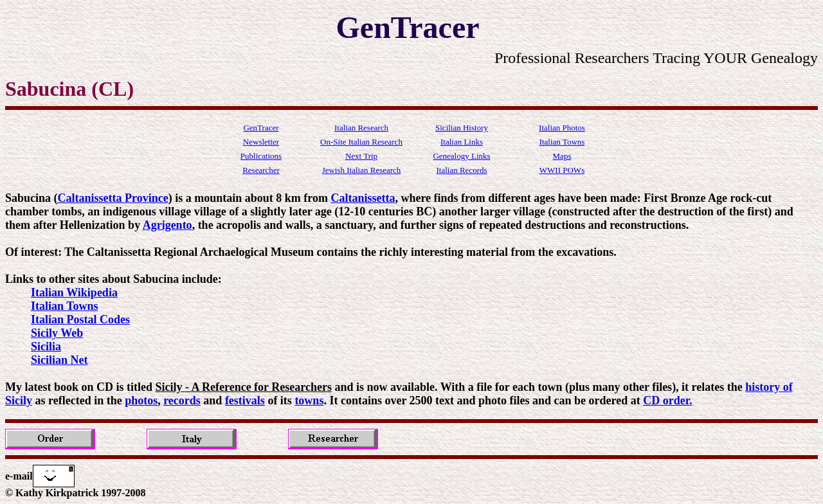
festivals (245, 401)
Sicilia (46, 346)
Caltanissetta (363, 198)
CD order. (667, 401)
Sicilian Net (59, 360)
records (182, 401)
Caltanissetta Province (113, 198)
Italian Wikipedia (74, 292)
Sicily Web (57, 333)
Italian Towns (65, 306)
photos (141, 401)
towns (309, 401)
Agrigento (167, 225)
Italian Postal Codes (80, 319)
